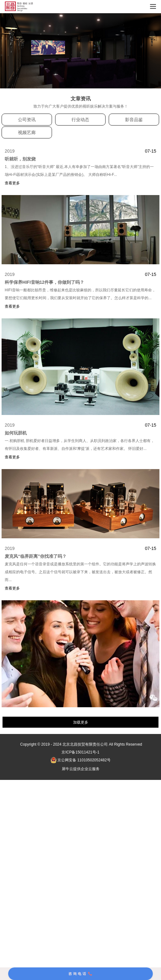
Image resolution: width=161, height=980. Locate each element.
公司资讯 (27, 120)
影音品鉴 (134, 120)
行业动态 (80, 120)
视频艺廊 (27, 132)
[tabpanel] (80, 51)
